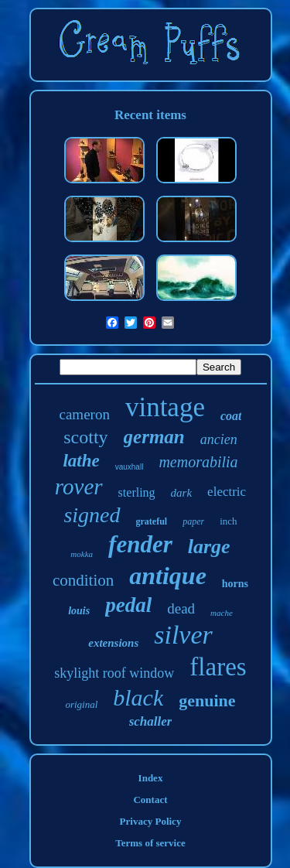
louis (79, 611)
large (209, 547)
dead (181, 608)
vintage (165, 407)
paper (193, 521)
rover (79, 487)
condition (83, 580)
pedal (128, 605)
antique (168, 576)
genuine (207, 701)
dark (182, 493)
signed (92, 515)
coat (231, 416)
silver (183, 635)
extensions (113, 643)
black (138, 697)
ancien (219, 439)
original (81, 704)
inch (228, 521)
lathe (81, 461)
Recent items (150, 115)
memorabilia (198, 462)
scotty (85, 437)
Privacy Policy (151, 821)
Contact (150, 800)
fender (140, 544)
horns (235, 584)
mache (222, 613)
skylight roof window (114, 673)
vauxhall (130, 467)
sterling (137, 492)
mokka (82, 554)
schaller (151, 721)
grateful (152, 521)
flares (218, 667)
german (154, 437)
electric (227, 492)
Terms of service (150, 843)
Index (151, 778)
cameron (85, 414)
